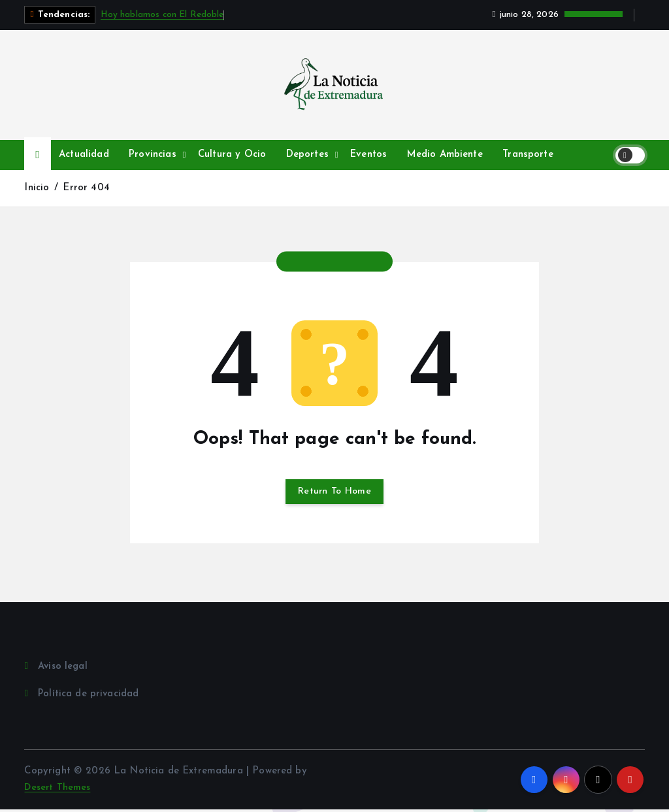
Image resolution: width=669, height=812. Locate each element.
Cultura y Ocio (232, 155)
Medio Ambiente (445, 155)
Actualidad (84, 155)
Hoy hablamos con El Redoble (162, 15)
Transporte (528, 155)
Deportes (307, 155)
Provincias (153, 155)
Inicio (37, 188)
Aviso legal (64, 668)
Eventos (368, 155)
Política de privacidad (89, 697)
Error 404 (87, 188)
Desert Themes (58, 790)
